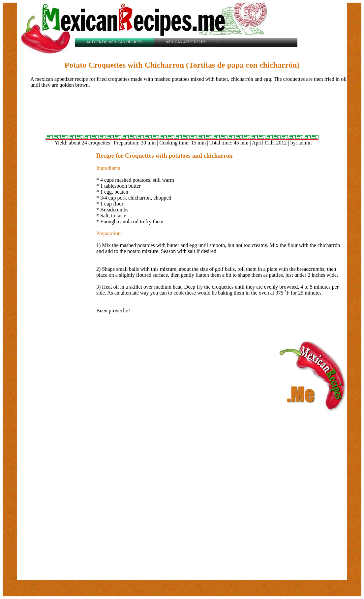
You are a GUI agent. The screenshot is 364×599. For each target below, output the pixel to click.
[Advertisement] (182, 114)
